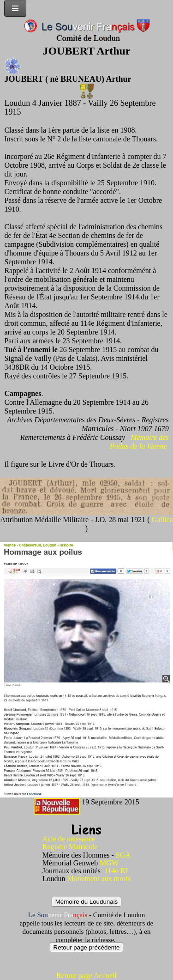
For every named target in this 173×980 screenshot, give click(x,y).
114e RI (116, 871)
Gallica (162, 520)
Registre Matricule (70, 847)
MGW (109, 863)
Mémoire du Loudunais (87, 902)
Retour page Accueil (86, 976)
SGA (123, 855)
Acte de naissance (69, 839)
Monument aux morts (99, 879)
